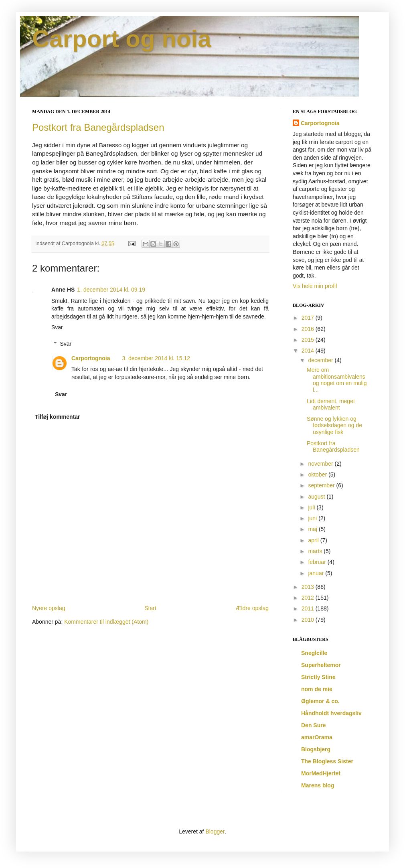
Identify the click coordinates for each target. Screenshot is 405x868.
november (321, 464)
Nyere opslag (49, 608)
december (321, 360)
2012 (309, 598)
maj (313, 529)
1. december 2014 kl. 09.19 (111, 290)
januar (317, 573)
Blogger (215, 831)
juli (312, 507)
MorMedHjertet (321, 773)
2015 (309, 340)
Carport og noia (122, 39)
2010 (309, 620)
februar (318, 562)
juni (313, 518)
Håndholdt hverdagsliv (331, 713)
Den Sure (313, 725)
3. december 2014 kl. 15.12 (156, 358)
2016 (309, 329)
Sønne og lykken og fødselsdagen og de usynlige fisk (334, 426)
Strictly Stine (318, 677)
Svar (57, 327)
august (317, 497)
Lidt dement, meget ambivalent (331, 405)
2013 (309, 587)
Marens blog (318, 785)
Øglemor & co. (320, 701)
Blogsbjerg (316, 749)
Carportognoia (91, 358)
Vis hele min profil (315, 286)
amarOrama (317, 737)
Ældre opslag (252, 608)
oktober (318, 475)
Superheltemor (321, 665)
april (314, 540)
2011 (309, 608)
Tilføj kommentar (58, 417)
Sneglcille (314, 653)
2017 (309, 318)
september (322, 485)
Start (150, 608)
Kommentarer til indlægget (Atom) (106, 622)
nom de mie (317, 689)
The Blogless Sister (327, 761)
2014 (309, 351)
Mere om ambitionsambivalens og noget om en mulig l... (337, 380)
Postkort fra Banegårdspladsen (98, 127)
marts (316, 551)
